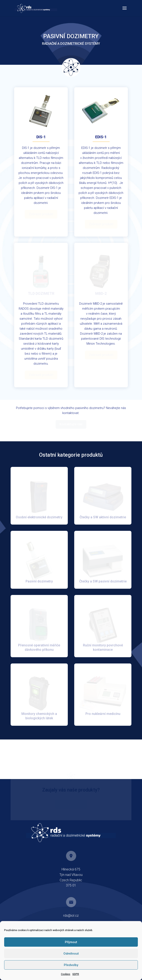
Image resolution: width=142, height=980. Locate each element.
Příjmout (71, 942)
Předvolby (71, 965)
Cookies (66, 974)
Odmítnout (71, 954)
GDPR (76, 974)
